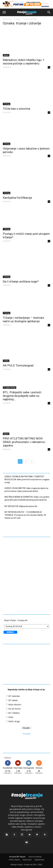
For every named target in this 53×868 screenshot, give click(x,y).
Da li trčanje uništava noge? (21, 282)
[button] (49, 12)
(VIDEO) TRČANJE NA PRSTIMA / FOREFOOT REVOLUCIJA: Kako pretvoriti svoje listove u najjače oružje (27, 479)
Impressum (27, 860)
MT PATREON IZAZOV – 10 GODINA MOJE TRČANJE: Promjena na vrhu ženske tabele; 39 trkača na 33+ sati (25, 515)
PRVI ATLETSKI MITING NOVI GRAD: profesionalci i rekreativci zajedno (24, 442)
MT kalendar (14, 696)
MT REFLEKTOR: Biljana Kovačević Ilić (21, 506)
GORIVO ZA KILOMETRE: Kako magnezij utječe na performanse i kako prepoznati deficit (26, 490)
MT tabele (13, 700)
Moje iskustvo (15, 704)
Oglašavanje (39, 860)
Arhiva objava (14, 860)
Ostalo (6, 361)
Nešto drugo (14, 721)
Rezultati (26, 734)
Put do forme (14, 709)
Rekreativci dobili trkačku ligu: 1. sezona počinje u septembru (24, 62)
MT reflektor (14, 713)
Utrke (11, 717)
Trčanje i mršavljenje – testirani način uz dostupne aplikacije (23, 319)
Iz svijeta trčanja (10, 388)
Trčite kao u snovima (16, 109)
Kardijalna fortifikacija (17, 198)
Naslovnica (7, 19)
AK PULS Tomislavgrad (18, 365)
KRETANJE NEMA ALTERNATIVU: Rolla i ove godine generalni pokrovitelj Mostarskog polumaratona (27, 498)
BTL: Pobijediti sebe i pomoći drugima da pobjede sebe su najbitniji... (22, 396)
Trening (7, 104)
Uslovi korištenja (35, 857)
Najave (6, 55)
